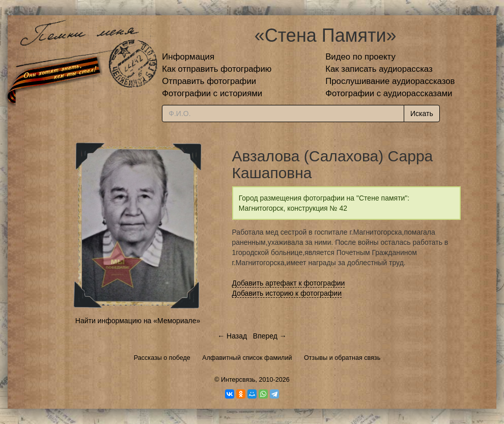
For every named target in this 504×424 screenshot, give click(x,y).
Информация (188, 57)
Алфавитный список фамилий (247, 358)
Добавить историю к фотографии (287, 293)
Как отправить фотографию (217, 69)
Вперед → (270, 336)
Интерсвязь (238, 380)
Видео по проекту (360, 57)
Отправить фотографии (209, 81)
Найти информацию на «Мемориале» (138, 321)
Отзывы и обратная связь (342, 358)
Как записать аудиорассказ (379, 69)
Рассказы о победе (162, 358)
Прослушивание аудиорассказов (390, 81)
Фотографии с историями (212, 93)
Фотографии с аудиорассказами (389, 93)
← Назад (232, 336)
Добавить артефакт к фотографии (289, 283)
